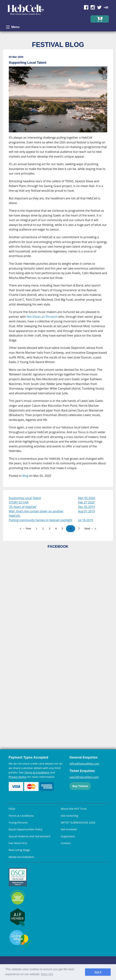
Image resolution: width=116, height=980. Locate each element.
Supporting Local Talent (25, 498)
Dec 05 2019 (86, 507)
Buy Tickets (80, 786)
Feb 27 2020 (86, 502)
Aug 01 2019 (86, 511)
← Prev (27, 528)
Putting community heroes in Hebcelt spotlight (40, 520)
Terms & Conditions (37, 772)
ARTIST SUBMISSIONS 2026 (78, 822)
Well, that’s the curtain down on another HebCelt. (36, 513)
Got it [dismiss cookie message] (98, 972)
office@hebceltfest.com (84, 763)
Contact (66, 843)
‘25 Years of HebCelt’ (23, 507)
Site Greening (69, 816)
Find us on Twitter (99, 7)
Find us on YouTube (106, 7)
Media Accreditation (21, 857)
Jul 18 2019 (85, 520)
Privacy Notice (18, 777)
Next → (89, 528)
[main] (58, 270)
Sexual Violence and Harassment (30, 836)
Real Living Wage (19, 850)
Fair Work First (18, 843)
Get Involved (69, 829)
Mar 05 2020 (87, 498)
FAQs (12, 809)
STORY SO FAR (19, 502)
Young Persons (18, 822)
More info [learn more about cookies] (47, 974)
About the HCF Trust (74, 809)
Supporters (68, 836)
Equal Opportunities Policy (25, 829)
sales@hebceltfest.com (84, 777)
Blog (25, 476)
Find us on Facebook (86, 7)
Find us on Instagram (93, 7)
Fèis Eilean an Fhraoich (42, 317)
